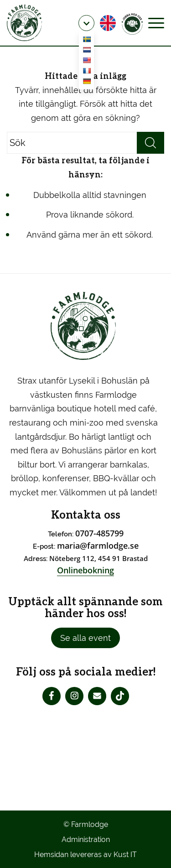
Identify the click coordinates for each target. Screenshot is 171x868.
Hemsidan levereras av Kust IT (85, 855)
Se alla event (85, 638)
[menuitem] (86, 23)
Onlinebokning (85, 570)
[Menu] (156, 23)
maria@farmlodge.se (98, 546)
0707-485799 (99, 533)
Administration (86, 839)
